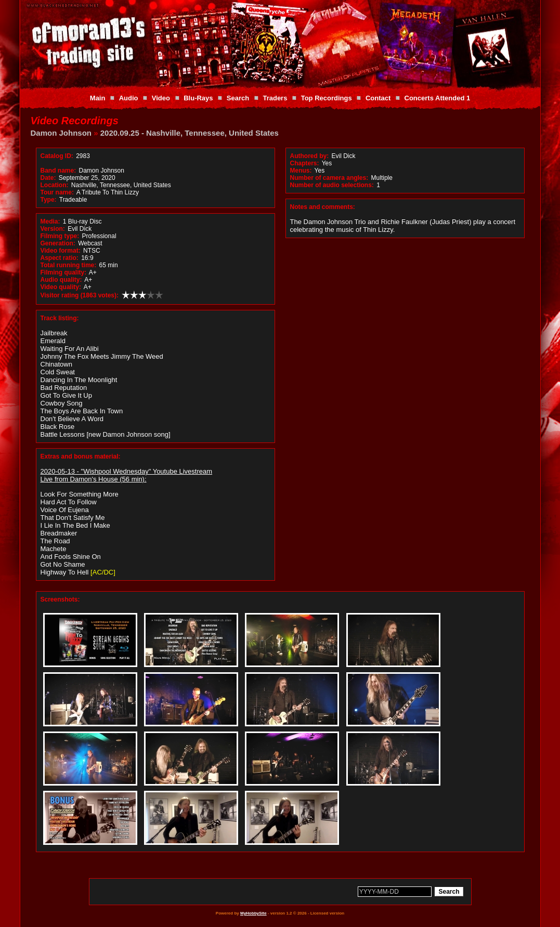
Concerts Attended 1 (438, 98)
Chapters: (305, 163)
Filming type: (60, 236)
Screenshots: (60, 599)
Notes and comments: (323, 207)
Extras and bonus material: (81, 456)
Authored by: (310, 156)
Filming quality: (64, 272)
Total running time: (69, 265)
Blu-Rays (198, 98)
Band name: (58, 171)
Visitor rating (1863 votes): (80, 295)
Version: (53, 229)
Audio (129, 98)
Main (98, 98)
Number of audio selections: (332, 185)
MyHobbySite (253, 913)
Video (161, 98)
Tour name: (57, 192)
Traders (275, 98)
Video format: (61, 251)
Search (238, 98)
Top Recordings (327, 98)
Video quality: (61, 287)
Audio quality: (61, 280)
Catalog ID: (57, 156)
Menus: (301, 171)
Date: (48, 178)
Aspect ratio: (60, 258)
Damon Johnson (61, 133)
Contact (378, 98)
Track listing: (60, 318)
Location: (55, 185)
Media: (50, 221)
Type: (49, 200)
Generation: (58, 243)
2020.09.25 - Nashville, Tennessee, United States (190, 133)
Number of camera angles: (329, 178)
